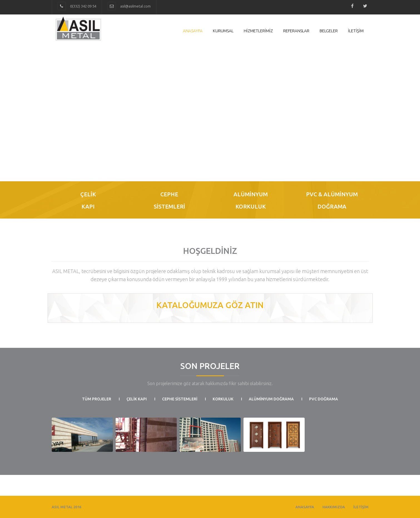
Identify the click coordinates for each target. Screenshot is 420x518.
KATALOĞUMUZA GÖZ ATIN (210, 305)
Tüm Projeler (97, 399)
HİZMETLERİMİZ (258, 31)
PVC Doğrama (324, 399)
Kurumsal (223, 31)
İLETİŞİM (356, 31)
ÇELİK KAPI (137, 399)
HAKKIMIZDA (334, 507)
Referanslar (296, 31)
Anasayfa (193, 31)
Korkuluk (223, 399)
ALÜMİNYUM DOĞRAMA (271, 399)
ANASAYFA (305, 507)
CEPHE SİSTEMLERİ (180, 399)
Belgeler (329, 31)
